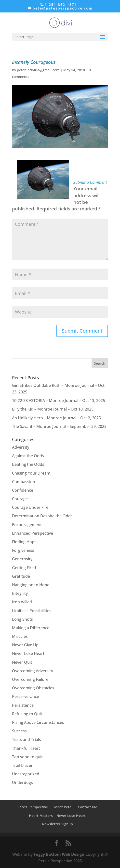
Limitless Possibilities (32, 611)
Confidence (23, 490)
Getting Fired (24, 568)
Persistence (23, 705)
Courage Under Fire (30, 507)
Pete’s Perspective (33, 807)
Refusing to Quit (27, 714)
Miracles (20, 636)
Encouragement (27, 525)
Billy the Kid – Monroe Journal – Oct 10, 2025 (53, 409)
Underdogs (22, 782)
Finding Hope (24, 542)
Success (19, 731)
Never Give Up (25, 645)
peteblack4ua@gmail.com (38, 70)
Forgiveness (23, 550)
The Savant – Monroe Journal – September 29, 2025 (59, 426)
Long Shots (22, 619)
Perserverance (26, 696)
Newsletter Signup (57, 824)
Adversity (21, 447)
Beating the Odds (28, 464)
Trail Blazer (22, 765)
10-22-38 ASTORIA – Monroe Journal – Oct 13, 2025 (59, 401)
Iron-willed (22, 602)
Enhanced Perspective (33, 533)
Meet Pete (63, 807)
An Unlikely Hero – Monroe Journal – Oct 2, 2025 (56, 418)
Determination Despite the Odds (42, 516)
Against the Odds (28, 456)
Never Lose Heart (28, 653)
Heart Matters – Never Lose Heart (57, 816)
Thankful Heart (26, 748)
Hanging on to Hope (31, 585)
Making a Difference (31, 628)
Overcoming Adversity (33, 671)
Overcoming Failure (30, 679)
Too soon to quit (27, 757)
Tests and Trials (27, 739)
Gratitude (21, 576)
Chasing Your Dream (31, 473)
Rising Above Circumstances (38, 722)
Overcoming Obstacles (33, 688)
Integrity (20, 593)
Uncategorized (26, 774)
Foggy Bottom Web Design (59, 854)
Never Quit (22, 662)
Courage (20, 499)
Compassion (24, 482)
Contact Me (87, 807)
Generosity (22, 559)
